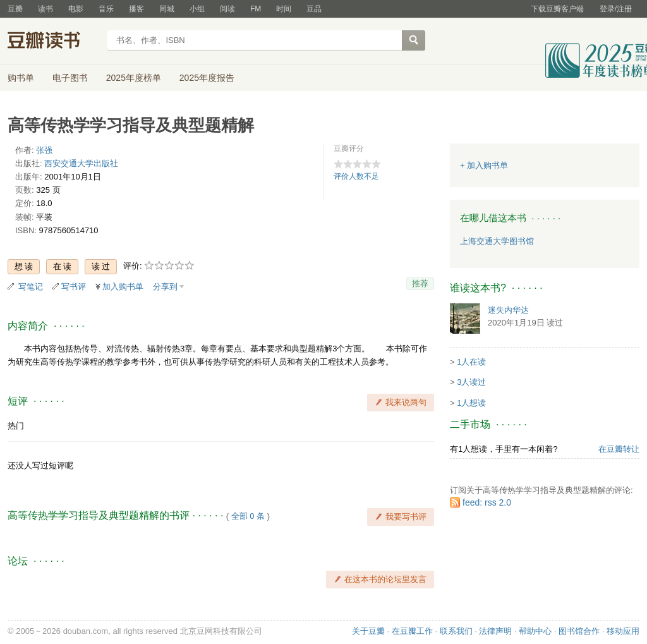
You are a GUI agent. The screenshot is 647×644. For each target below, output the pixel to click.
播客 (136, 9)
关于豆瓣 (368, 631)
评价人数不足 (356, 176)
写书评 (74, 287)
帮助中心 (535, 631)
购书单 (21, 78)
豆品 (314, 9)
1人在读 (471, 362)
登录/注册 (616, 9)
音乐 (106, 9)
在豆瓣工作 (412, 631)
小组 (197, 9)
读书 (45, 9)
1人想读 (471, 403)
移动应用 (623, 631)
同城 (167, 9)
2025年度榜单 (134, 78)
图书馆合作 (579, 631)
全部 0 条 (248, 516)
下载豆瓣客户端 (557, 9)
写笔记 (31, 287)
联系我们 (456, 631)
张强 (44, 150)
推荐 (420, 283)
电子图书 (70, 78)
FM (256, 9)
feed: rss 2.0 (487, 502)
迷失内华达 (508, 310)
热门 (16, 426)
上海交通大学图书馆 (497, 241)
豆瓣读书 (53, 42)
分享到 (165, 287)
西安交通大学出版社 (81, 163)
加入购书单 (123, 287)
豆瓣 (15, 9)
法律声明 (495, 631)
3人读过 (471, 382)
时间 (284, 9)
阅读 (227, 9)
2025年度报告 (207, 78)
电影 (76, 9)
